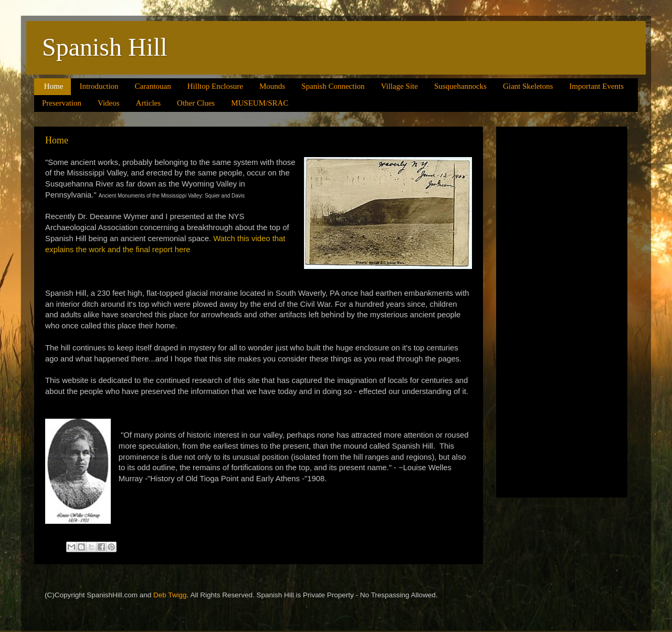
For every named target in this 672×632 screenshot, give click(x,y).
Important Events (596, 86)
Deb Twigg (170, 595)
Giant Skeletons (528, 86)
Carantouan (153, 86)
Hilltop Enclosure (215, 86)
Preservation (62, 103)
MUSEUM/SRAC (260, 103)
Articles (148, 103)
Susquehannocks (460, 86)
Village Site (400, 86)
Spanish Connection (333, 86)
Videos (109, 103)
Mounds (272, 86)
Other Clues (196, 103)
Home (54, 86)
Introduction (99, 86)
